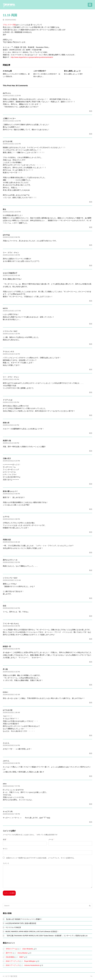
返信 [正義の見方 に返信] (91, 484)
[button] (90, 5)
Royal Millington (30, 961)
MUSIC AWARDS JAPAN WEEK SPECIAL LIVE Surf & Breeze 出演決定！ (32, 931)
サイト (5, 849)
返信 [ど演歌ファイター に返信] (91, 134)
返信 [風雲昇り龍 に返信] (91, 451)
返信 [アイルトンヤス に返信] (91, 369)
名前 (5, 839)
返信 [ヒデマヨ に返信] (91, 532)
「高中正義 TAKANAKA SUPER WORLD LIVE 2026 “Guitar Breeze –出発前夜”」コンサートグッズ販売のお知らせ (47, 936)
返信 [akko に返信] (91, 804)
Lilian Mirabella (28, 949)
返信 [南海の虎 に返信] (91, 433)
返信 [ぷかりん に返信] (91, 776)
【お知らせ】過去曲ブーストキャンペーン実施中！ (24, 919)
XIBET (21, 957)
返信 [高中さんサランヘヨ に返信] (91, 570)
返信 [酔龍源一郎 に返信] (91, 662)
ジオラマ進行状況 (10, 976)
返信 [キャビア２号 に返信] (91, 822)
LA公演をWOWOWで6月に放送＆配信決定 (21, 923)
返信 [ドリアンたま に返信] (91, 415)
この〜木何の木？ (40, 71)
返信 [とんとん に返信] (91, 753)
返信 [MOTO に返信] (91, 324)
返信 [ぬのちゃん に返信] (91, 111)
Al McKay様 (7, 71)
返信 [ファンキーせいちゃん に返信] (91, 639)
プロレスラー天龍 (9, 25)
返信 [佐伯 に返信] (91, 616)
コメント (6, 863)
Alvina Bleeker (23, 953)
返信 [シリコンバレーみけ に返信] (91, 344)
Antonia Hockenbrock (32, 965)
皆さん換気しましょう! (72, 71)
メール (51, 839)
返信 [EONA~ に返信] (91, 703)
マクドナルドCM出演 (13, 927)
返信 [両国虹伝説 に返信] (91, 553)
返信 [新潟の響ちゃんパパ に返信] (91, 509)
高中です (9, 953)
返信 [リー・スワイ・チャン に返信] (91, 265)
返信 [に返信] (91, 227)
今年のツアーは (11, 949)
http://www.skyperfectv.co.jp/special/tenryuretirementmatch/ (32, 57)
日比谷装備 (10, 957)
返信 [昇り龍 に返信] (91, 685)
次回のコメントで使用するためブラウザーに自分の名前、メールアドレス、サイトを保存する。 (41, 858)
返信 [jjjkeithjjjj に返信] (91, 245)
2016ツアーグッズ (12, 961)
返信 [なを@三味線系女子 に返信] (91, 301)
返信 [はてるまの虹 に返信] (91, 202)
